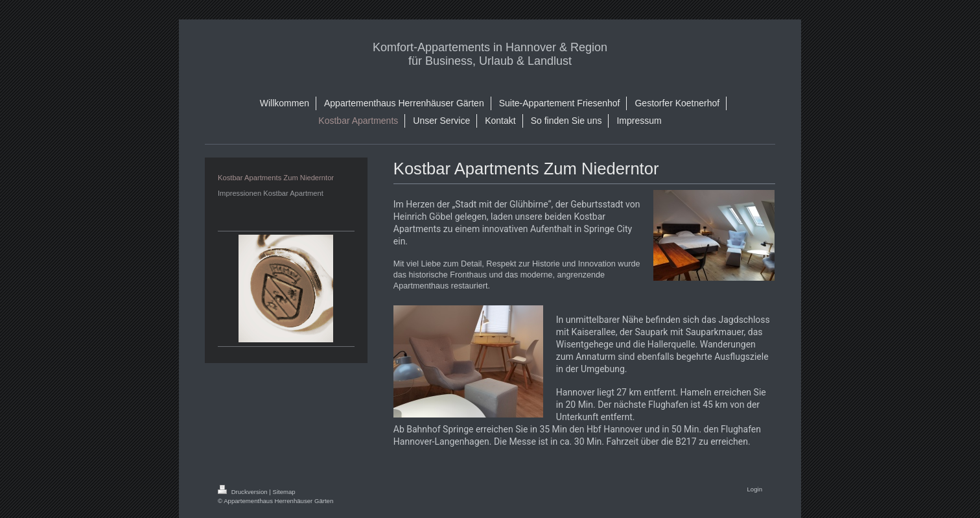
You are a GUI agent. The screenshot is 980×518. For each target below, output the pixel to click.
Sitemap (284, 492)
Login (755, 489)
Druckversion (243, 492)
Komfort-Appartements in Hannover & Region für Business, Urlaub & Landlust (490, 54)
